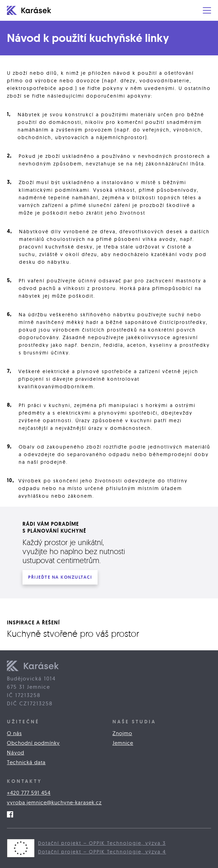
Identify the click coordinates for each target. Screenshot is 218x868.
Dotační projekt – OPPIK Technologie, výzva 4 (102, 852)
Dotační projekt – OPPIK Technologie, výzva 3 (102, 843)
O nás (14, 733)
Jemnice (123, 743)
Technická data (26, 762)
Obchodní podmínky (33, 743)
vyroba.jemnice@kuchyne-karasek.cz (54, 802)
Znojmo (122, 733)
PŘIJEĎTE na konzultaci (60, 577)
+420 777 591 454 (29, 793)
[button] (207, 10)
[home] (33, 10)
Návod (16, 753)
